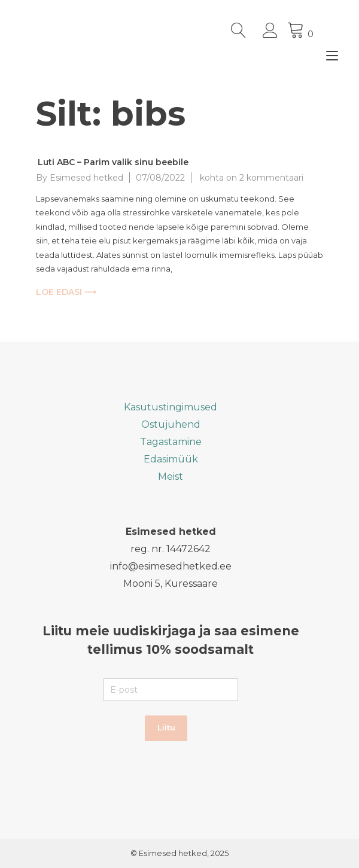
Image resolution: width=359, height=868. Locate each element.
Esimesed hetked (86, 178)
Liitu (166, 727)
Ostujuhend (171, 424)
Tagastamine (171, 442)
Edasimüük (171, 459)
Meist (171, 476)
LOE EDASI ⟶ (66, 292)
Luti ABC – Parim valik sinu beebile (113, 162)
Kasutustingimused (171, 407)
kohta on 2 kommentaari (250, 178)
